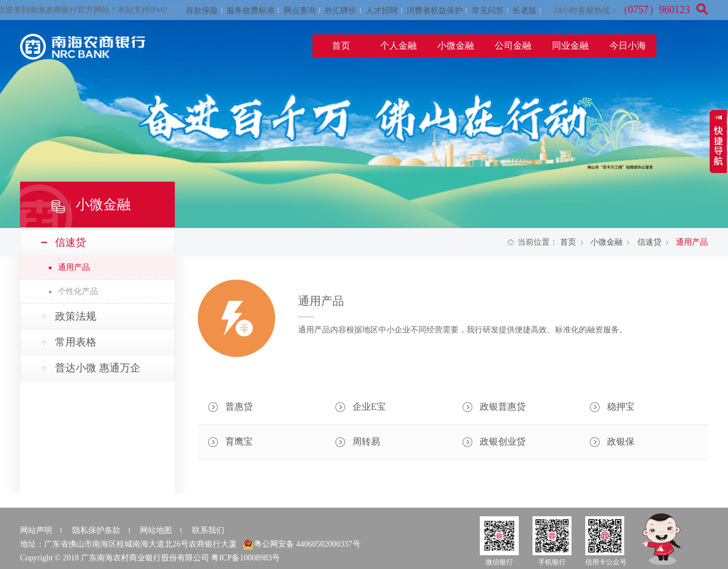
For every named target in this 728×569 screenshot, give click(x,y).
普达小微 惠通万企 (98, 368)
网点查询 (300, 11)
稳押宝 (621, 407)
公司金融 (513, 46)
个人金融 (398, 46)
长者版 (525, 11)
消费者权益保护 (435, 11)
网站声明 (36, 530)
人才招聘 (382, 11)
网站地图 (156, 530)
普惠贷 (239, 407)
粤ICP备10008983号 (245, 558)
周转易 (366, 442)
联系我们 (208, 530)
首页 (341, 46)
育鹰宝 (239, 442)
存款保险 (202, 11)
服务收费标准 (251, 11)
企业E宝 (369, 407)
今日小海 (628, 46)
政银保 (621, 442)
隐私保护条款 (96, 530)
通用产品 (74, 267)
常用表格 (76, 342)
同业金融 (570, 46)
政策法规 (76, 316)
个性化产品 (78, 291)
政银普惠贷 (503, 407)
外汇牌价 (340, 11)
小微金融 (456, 46)
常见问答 (488, 11)
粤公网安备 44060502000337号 (302, 544)
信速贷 (649, 242)
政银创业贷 (503, 442)
